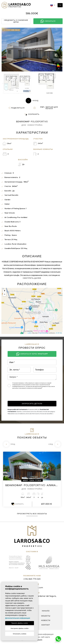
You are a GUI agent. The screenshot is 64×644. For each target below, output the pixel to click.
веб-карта (46, 637)
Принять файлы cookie (20, 623)
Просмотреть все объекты (32, 514)
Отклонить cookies (20, 634)
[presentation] (25, 396)
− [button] (5, 294)
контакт (46, 625)
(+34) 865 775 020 (32, 579)
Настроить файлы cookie (20, 628)
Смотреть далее (32, 278)
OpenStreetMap (44, 333)
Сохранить (17, 504)
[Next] (55, 444)
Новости (46, 620)
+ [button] (5, 291)
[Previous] (9, 444)
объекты (46, 616)
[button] (16, 108)
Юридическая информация (42, 634)
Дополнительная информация (18, 618)
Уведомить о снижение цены (16, 21)
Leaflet (29, 333)
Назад (32, 101)
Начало (46, 611)
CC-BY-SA (59, 333)
